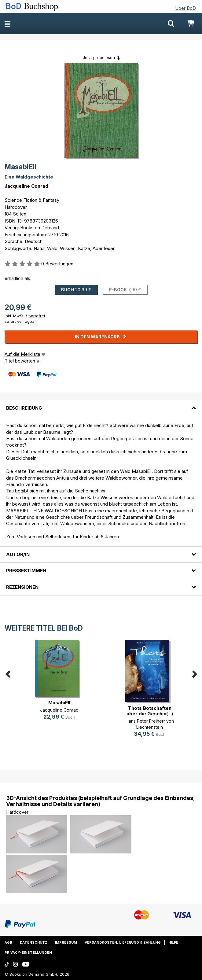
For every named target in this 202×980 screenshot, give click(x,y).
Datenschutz (34, 942)
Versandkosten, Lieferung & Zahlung (123, 942)
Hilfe (173, 942)
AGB (8, 942)
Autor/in (18, 554)
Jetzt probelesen (99, 57)
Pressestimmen (26, 571)
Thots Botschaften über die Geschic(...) (150, 711)
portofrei (37, 316)
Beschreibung (24, 408)
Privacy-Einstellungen (28, 952)
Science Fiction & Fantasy (32, 200)
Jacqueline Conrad (26, 186)
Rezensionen (22, 587)
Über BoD (185, 8)
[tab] (101, 404)
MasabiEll (59, 703)
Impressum (66, 942)
